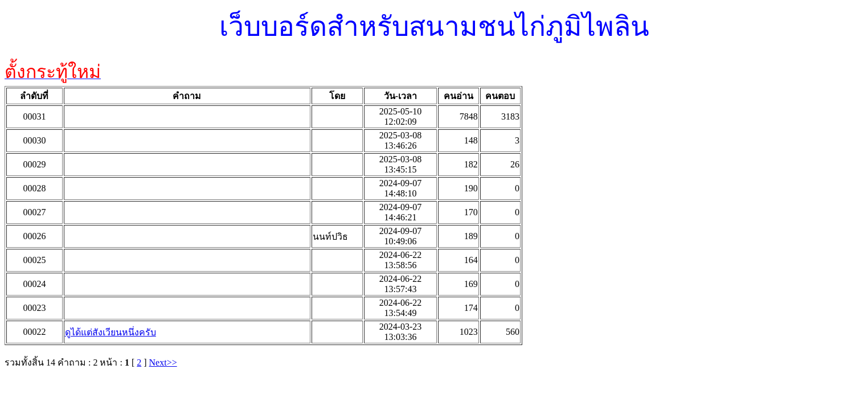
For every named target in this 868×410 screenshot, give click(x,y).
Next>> (163, 362)
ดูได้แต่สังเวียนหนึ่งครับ (110, 332)
